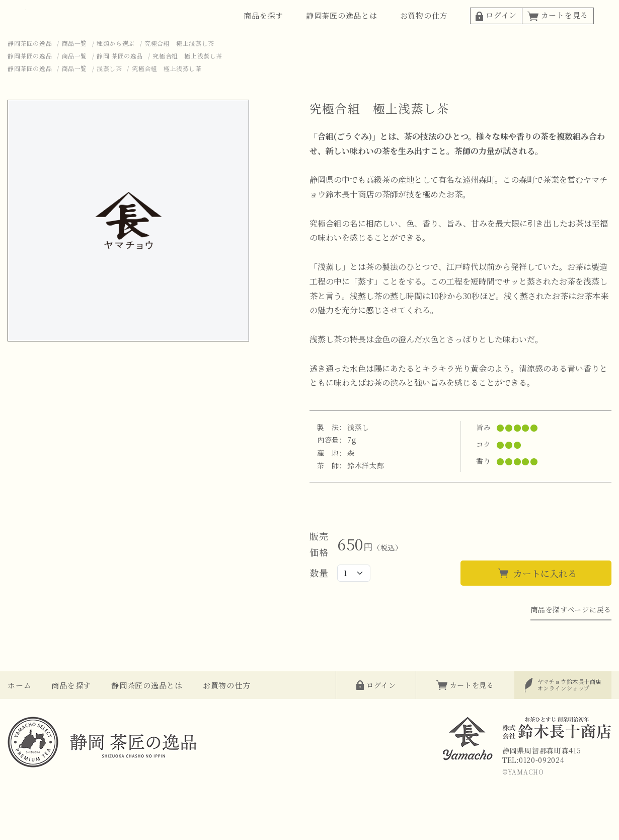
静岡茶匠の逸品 (30, 69)
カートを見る (558, 28)
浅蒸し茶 (109, 94)
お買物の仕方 (424, 28)
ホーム (19, 711)
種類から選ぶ (116, 69)
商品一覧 (74, 69)
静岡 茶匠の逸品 (120, 82)
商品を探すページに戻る (571, 636)
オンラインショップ (569, 711)
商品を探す (263, 28)
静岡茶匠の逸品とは (342, 28)
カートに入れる (545, 599)
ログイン (496, 28)
